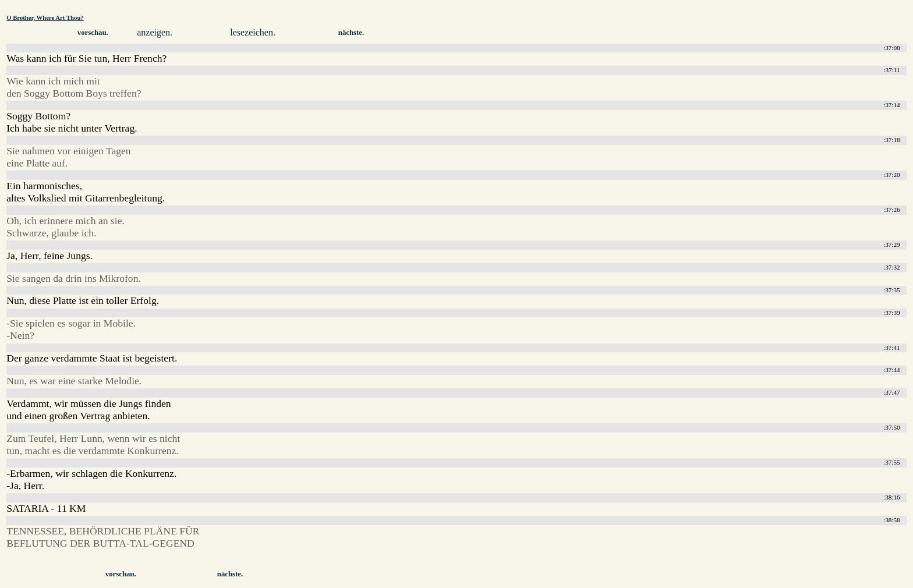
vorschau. (93, 33)
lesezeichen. (253, 32)
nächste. (351, 33)
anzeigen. (155, 32)
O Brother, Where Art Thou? (45, 17)
